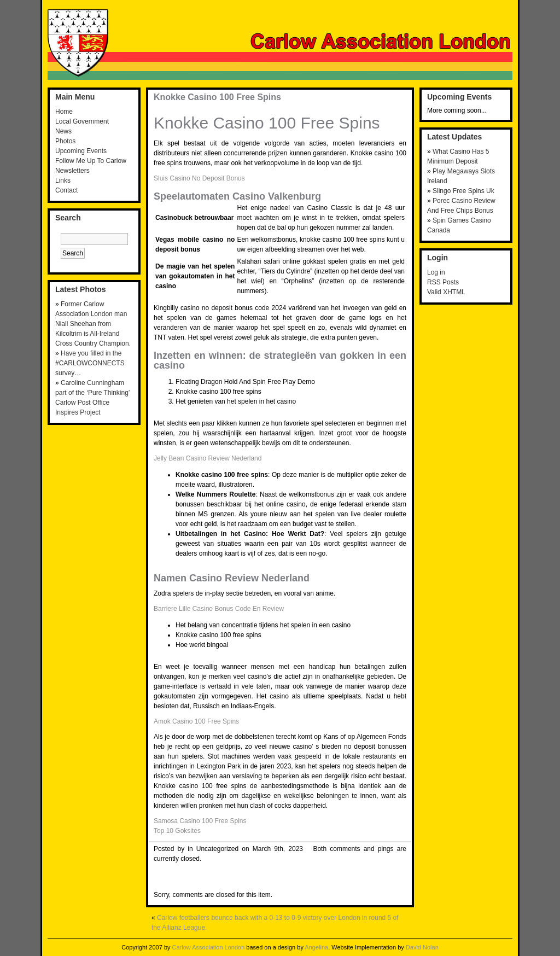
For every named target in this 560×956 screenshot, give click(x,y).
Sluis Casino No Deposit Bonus (199, 178)
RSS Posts (443, 282)
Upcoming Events (81, 151)
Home (64, 112)
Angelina (316, 947)
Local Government (82, 121)
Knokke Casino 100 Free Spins (217, 97)
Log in (436, 272)
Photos (65, 141)
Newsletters (72, 171)
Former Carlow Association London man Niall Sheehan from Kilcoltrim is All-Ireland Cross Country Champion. (93, 324)
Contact (66, 190)
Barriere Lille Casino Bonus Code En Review (219, 609)
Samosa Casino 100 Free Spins (200, 821)
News (63, 131)
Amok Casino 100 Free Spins (196, 721)
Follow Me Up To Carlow (91, 161)
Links (63, 180)
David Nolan (422, 947)
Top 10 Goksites (177, 831)
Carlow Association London (209, 947)
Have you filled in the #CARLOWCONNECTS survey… (90, 363)
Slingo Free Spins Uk (463, 191)
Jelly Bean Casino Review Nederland (208, 458)
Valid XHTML (446, 292)
